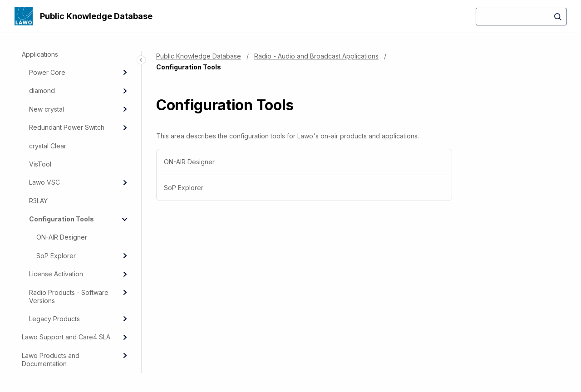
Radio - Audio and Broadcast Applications (316, 56)
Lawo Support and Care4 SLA (66, 337)
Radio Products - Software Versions (69, 296)
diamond (42, 91)
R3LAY (38, 201)
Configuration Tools (62, 219)
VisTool (40, 164)
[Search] (521, 17)
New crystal (47, 109)
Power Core (47, 72)
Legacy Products (54, 319)
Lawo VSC (44, 182)
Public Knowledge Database (96, 16)
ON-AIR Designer (62, 237)
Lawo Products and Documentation (51, 360)
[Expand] (125, 73)
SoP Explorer (56, 256)
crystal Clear (48, 146)
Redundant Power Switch (67, 127)
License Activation (56, 274)
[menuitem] (304, 162)
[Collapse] (125, 219)
